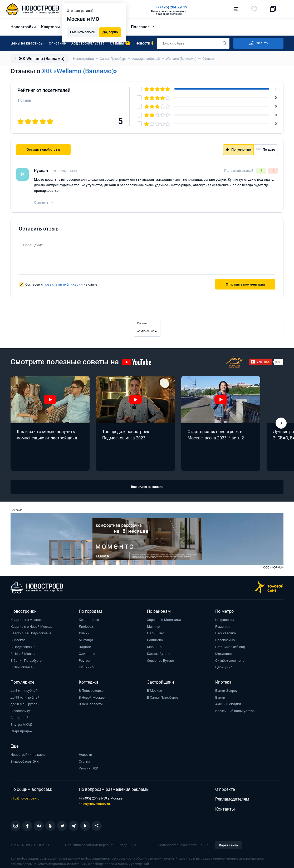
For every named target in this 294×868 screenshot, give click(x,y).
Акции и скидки (228, 704)
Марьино (154, 647)
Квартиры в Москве (26, 620)
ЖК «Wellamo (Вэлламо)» (79, 71)
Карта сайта (228, 845)
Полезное (140, 27)
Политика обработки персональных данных (101, 845)
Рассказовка (226, 633)
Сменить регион (83, 32)
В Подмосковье (23, 647)
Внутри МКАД (21, 725)
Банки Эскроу (226, 691)
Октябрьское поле (230, 661)
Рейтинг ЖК (88, 768)
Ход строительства (88, 43)
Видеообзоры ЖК (24, 761)
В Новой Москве (23, 654)
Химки (84, 633)
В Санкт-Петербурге (26, 661)
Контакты (225, 809)
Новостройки (23, 27)
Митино (153, 627)
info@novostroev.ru (25, 798)
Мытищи (86, 640)
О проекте (225, 789)
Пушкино (86, 667)
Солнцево (155, 640)
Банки (220, 697)
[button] (281, 423)
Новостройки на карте (28, 755)
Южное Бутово (159, 654)
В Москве (18, 640)
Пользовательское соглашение (183, 845)
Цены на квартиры (27, 43)
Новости (85, 755)
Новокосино (225, 640)
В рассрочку (20, 711)
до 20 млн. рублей (25, 704)
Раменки (222, 627)
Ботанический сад (230, 647)
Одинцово (87, 654)
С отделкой (19, 718)
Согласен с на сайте (61, 284)
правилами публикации (63, 284)
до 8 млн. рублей (24, 691)
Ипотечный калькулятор (235, 711)
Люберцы (87, 627)
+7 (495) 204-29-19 (171, 7)
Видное (85, 647)
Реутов (84, 661)
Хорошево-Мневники (164, 620)
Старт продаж (21, 731)
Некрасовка (225, 620)
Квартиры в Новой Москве (31, 627)
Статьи (84, 761)
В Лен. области (23, 667)
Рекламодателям (232, 799)
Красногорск (89, 620)
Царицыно (156, 633)
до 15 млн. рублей (25, 697)
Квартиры (50, 27)
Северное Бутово (160, 661)
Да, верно (110, 32)
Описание (57, 43)
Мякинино (224, 654)
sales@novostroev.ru (94, 804)
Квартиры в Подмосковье (31, 633)
